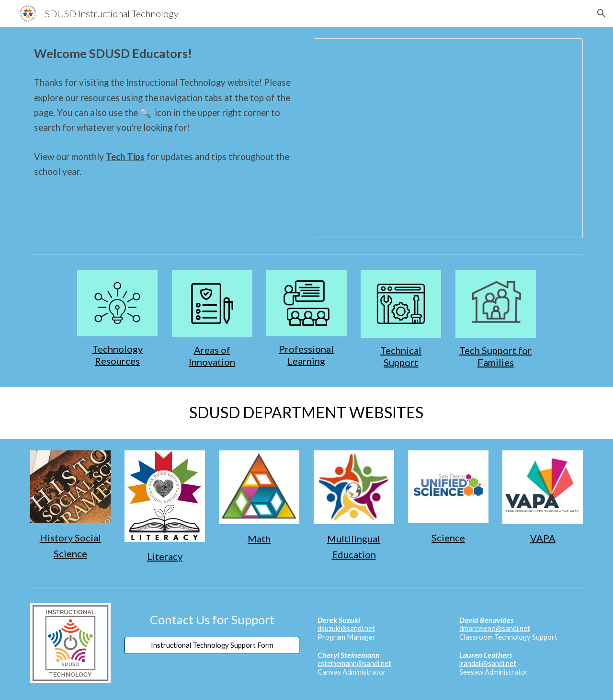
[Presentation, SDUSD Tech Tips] (448, 138)
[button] (602, 13)
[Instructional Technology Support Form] (212, 645)
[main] (165, 53)
